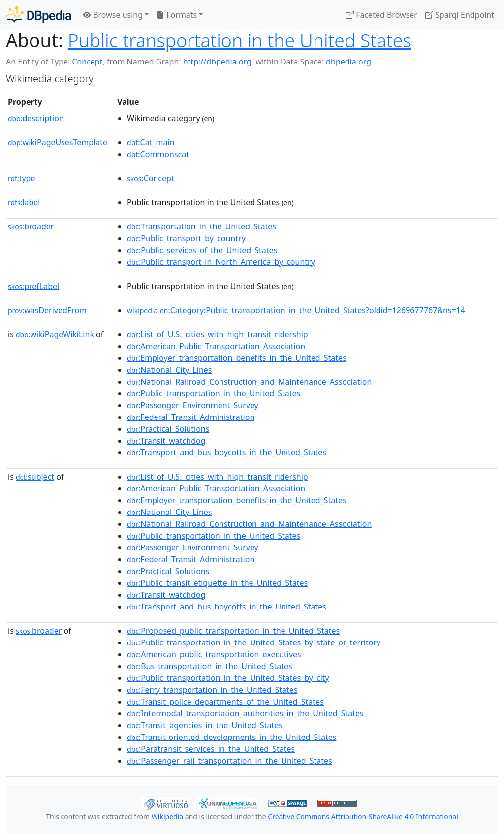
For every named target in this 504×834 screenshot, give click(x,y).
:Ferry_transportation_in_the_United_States (212, 690)
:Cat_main (151, 142)
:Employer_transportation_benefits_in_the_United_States (237, 358)
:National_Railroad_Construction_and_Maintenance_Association (249, 382)
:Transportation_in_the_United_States (202, 226)
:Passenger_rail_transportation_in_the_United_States (230, 761)
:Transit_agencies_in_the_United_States (205, 725)
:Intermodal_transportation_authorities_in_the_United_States (245, 713)
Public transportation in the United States (240, 40)
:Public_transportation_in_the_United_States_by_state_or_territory (254, 642)
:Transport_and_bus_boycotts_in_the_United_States (227, 452)
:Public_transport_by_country (186, 238)
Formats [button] (177, 15)
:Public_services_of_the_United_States (202, 250)
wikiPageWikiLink (55, 334)
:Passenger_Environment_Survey (193, 405)
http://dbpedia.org (217, 62)
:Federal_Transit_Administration (191, 417)
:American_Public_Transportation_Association (216, 346)
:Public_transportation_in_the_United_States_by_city (228, 678)
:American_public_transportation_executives (214, 654)
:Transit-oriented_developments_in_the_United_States (232, 737)
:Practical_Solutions (168, 429)
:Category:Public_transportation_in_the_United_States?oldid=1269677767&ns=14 (296, 310)
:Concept (151, 178)
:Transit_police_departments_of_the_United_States (225, 702)
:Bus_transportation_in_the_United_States (210, 666)
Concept (87, 62)
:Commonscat (158, 154)
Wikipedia (167, 817)
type (22, 178)
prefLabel (33, 286)
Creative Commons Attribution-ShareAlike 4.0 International (363, 817)
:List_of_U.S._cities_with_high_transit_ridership (218, 334)
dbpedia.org (348, 62)
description (36, 118)
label (24, 202)
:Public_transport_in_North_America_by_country (221, 262)
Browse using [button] (113, 15)
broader (31, 226)
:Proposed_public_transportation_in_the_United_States (233, 631)
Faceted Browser (382, 15)
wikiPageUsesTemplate (58, 142)
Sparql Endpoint (460, 15)
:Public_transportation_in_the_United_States (214, 393)
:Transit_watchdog (166, 441)
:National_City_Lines (170, 370)
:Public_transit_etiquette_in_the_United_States (217, 583)
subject (35, 477)
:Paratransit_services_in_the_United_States (211, 749)
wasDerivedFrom (47, 310)
